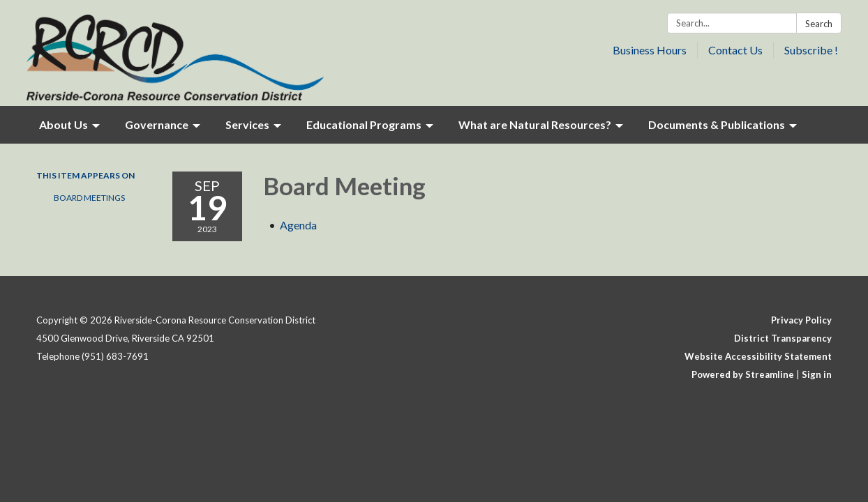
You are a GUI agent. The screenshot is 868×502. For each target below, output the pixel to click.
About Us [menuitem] (63, 124)
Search (819, 24)
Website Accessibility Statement (758, 356)
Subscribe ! (811, 50)
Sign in (817, 374)
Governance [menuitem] (157, 124)
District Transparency (783, 338)
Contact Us (735, 50)
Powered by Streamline (743, 374)
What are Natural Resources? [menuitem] (535, 124)
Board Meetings (89, 198)
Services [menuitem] (247, 124)
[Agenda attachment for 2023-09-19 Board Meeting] (298, 225)
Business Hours (650, 50)
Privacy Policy (801, 320)
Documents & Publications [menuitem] (717, 124)
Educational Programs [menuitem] (364, 124)
